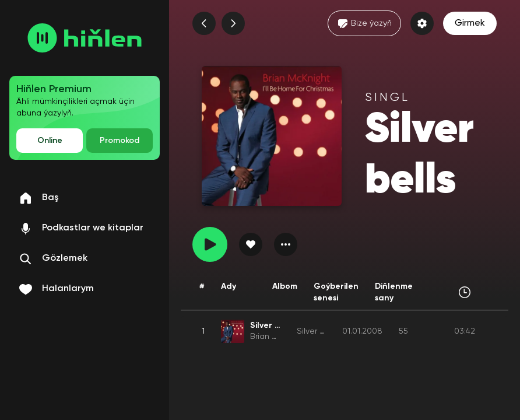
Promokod (120, 141)
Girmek (470, 23)
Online (50, 141)
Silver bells (317, 331)
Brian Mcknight (278, 337)
